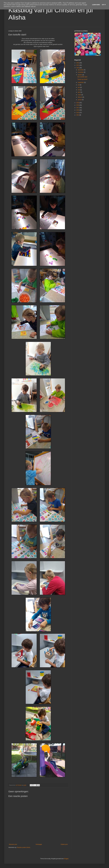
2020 (78, 68)
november (81, 72)
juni (79, 87)
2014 (78, 115)
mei (79, 90)
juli (79, 85)
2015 (78, 113)
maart (80, 95)
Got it (104, 5)
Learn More (96, 5)
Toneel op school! (82, 79)
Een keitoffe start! (82, 77)
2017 (78, 108)
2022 (78, 63)
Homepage (39, 844)
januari (80, 100)
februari (80, 97)
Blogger (66, 859)
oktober (80, 75)
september (81, 82)
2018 (78, 105)
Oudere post (64, 844)
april (79, 92)
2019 (78, 103)
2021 (78, 65)
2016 (78, 110)
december (81, 70)
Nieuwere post (13, 844)
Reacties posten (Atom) (24, 847)
